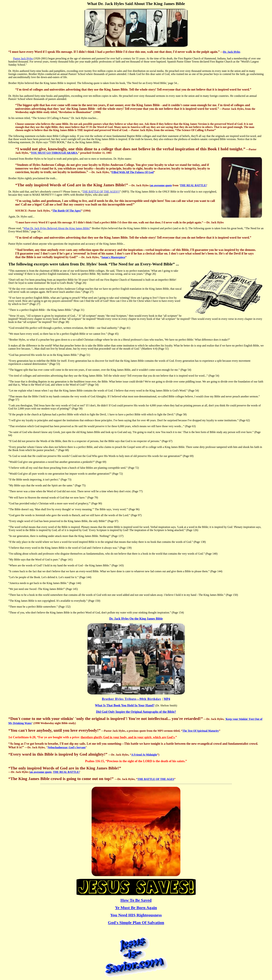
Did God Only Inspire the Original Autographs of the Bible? (136, 712)
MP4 (167, 699)
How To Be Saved (136, 900)
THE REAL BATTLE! (193, 185)
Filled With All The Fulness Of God (133, 172)
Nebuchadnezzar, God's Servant (67, 747)
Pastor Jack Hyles (23, 58)
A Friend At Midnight (144, 755)
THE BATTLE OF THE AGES (156, 779)
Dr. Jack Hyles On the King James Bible (136, 619)
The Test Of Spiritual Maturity (201, 731)
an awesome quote (161, 185)
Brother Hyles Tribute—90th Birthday (132, 699)
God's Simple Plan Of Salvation (136, 923)
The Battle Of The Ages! (67, 211)
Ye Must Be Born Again (136, 908)
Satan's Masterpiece (113, 257)
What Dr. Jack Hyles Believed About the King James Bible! (57, 228)
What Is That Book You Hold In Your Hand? (125, 705)
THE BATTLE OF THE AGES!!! (101, 192)
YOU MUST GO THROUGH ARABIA (54, 153)
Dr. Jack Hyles (232, 52)
